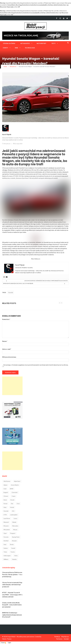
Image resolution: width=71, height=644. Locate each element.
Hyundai (11, 292)
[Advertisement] (12, 386)
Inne (16, 48)
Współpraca (65, 637)
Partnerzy (59, 639)
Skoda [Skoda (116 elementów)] (12, 544)
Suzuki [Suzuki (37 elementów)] (13, 548)
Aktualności (25, 43)
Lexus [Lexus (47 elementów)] (15, 518)
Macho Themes (7, 639)
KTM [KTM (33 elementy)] (5, 515)
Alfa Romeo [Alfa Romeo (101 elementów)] (7, 481)
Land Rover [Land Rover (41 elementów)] (7, 518)
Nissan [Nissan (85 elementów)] (15, 530)
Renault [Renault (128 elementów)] (14, 541)
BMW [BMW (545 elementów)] (12, 489)
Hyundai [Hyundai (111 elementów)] (6, 511)
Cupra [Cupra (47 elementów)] (13, 496)
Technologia (30, 48)
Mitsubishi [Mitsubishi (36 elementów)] (7, 530)
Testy (53, 43)
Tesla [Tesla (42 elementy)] (5, 552)
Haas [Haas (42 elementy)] (5, 507)
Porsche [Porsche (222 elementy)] (6, 537)
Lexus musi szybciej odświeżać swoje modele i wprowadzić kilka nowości (46, 281)
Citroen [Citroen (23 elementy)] (6, 496)
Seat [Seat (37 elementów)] (5, 544)
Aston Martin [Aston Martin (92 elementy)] (15, 485)
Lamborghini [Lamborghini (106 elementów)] (14, 515)
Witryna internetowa (9, 357)
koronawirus (14, 255)
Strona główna (9, 43)
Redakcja (57, 637)
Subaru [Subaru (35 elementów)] (6, 548)
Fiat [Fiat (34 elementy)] (12, 504)
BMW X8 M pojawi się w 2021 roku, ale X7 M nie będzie (18, 283)
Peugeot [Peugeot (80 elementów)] (13, 533)
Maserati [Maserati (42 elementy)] (6, 522)
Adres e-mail (7, 349)
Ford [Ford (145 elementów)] (18, 504)
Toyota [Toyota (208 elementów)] (13, 552)
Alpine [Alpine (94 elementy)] (5, 485)
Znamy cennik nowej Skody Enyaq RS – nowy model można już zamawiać (12, 605)
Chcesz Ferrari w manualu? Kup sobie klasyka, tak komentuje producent (12, 585)
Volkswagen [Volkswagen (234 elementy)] (7, 556)
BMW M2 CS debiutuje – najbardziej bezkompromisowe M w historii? (12, 615)
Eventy (6, 48)
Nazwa (5, 341)
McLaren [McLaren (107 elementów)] (6, 526)
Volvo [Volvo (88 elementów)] (16, 556)
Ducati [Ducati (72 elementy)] (12, 500)
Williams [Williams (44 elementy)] (6, 559)
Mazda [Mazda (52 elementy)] (14, 522)
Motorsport (41, 43)
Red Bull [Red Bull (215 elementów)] (6, 541)
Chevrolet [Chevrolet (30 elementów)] (15, 492)
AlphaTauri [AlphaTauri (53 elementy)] (17, 481)
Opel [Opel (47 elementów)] (5, 533)
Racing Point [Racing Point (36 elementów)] (16, 537)
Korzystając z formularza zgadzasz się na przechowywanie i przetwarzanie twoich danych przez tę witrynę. (36, 366)
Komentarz (6, 319)
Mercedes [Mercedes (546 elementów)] (15, 526)
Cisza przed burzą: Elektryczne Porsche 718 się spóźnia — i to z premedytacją (12, 574)
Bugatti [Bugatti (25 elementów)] (6, 492)
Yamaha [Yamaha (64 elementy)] (14, 559)
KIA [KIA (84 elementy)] (13, 511)
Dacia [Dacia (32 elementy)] (5, 500)
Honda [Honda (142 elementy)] (12, 507)
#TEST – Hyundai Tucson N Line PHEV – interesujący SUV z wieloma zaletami (12, 595)
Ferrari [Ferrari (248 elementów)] (5, 504)
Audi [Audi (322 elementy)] (5, 489)
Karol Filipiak (7, 134)
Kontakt (66, 639)
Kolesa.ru (37, 259)
